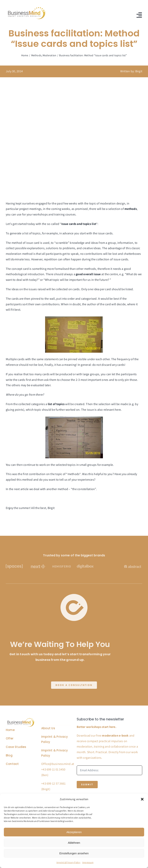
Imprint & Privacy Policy (68, 862)
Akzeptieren (74, 832)
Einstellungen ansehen (74, 853)
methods (90, 269)
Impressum (88, 862)
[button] (142, 799)
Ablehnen (74, 843)
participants (14, 304)
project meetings (30, 209)
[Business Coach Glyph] (21, 719)
